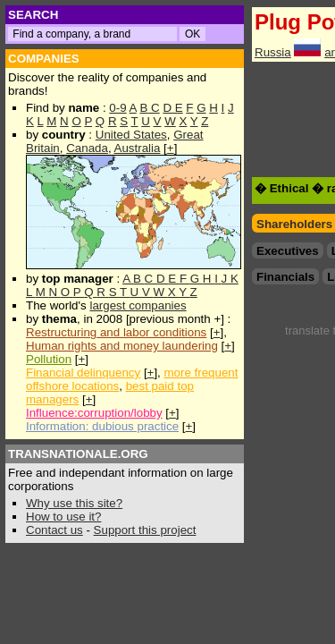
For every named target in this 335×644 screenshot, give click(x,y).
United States (131, 135)
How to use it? (63, 517)
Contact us (54, 530)
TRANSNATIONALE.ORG (78, 454)
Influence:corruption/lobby (94, 413)
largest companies (138, 305)
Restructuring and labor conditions (116, 332)
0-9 (117, 108)
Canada (87, 148)
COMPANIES (44, 59)
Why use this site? (74, 503)
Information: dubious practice (102, 426)
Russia (273, 52)
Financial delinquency (83, 373)
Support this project (145, 530)
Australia (138, 148)
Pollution (49, 359)
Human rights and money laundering (122, 346)
